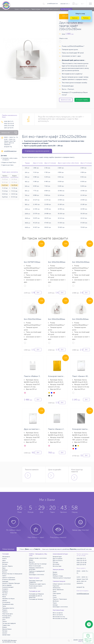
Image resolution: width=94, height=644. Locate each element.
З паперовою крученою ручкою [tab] (37, 151)
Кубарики (5, 591)
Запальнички (57, 588)
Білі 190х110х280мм (57, 319)
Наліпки (5, 601)
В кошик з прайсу (82, 100)
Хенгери (5, 631)
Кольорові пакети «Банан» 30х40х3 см (65, 376)
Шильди (55, 605)
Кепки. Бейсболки (58, 590)
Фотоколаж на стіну (59, 617)
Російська (86, 18)
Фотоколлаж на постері (60, 618)
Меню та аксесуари (35, 566)
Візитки (4, 572)
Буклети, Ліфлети (7, 566)
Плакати (5, 610)
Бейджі (31, 560)
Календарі (5, 581)
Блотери (5, 564)
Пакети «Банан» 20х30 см (59, 429)
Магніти (5, 595)
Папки (4, 606)
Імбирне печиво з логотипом (38, 558)
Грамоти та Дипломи (9, 578)
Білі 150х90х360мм (80, 319)
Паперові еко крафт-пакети (37, 584)
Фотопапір (56, 564)
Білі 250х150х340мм (33, 319)
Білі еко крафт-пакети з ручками (50, 9)
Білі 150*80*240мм (32, 262)
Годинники (56, 586)
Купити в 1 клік (66, 100)
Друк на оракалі (58, 559)
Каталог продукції (25, 9)
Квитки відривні (7, 585)
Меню (4, 597)
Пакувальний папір (8, 604)
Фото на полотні (58, 615)
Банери (55, 572)
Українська (75, 18)
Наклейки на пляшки (8, 599)
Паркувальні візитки (8, 608)
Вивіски (55, 574)
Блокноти (5, 562)
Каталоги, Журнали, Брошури (11, 583)
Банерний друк (57, 557)
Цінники (5, 633)
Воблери (5, 570)
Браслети (32, 562)
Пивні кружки (57, 593)
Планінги (5, 612)
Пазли (55, 592)
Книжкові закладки (8, 587)
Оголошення (6, 602)
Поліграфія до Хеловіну (36, 599)
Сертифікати (6, 618)
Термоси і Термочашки (60, 599)
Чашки (55, 603)
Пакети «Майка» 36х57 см (35, 376)
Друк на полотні (58, 560)
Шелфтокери (6, 635)
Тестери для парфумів (9, 623)
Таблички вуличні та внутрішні (62, 578)
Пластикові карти (8, 614)
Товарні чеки (6, 625)
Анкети (4, 559)
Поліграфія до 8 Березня (36, 594)
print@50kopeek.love (53, 4)
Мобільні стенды (58, 576)
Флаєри (5, 627)
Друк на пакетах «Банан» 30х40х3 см (40, 429)
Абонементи (6, 557)
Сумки (55, 597)
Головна (17, 9)
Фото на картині (58, 613)
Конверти (5, 589)
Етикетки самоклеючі (9, 580)
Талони (4, 621)
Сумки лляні (33, 588)
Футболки (56, 601)
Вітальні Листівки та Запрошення (12, 574)
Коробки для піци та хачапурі (38, 564)
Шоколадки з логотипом (36, 575)
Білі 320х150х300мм (81, 262)
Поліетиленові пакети (36, 586)
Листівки (5, 593)
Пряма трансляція (8, 549)
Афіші (4, 560)
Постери (55, 562)
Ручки (54, 595)
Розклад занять (7, 616)
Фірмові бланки (7, 629)
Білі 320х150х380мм (57, 262)
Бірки (4, 568)
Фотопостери (57, 566)
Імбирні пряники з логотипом (62, 584)
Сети (4, 620)
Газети (4, 576)
